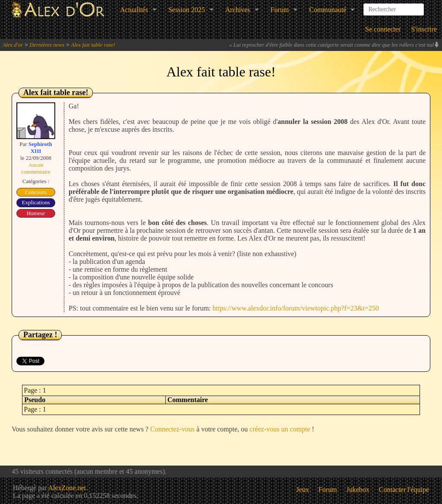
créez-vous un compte (280, 429)
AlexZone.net (67, 488)
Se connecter (383, 29)
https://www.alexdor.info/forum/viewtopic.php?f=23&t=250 (295, 308)
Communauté (328, 10)
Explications (36, 202)
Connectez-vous (172, 429)
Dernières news (47, 45)
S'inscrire (424, 29)
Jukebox (358, 490)
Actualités (134, 10)
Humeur (36, 213)
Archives (238, 10)
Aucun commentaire (36, 168)
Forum (280, 10)
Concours (36, 192)
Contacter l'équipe (404, 490)
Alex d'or (13, 45)
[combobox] (394, 6)
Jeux (303, 490)
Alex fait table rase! (93, 45)
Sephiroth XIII (40, 147)
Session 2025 (187, 10)
